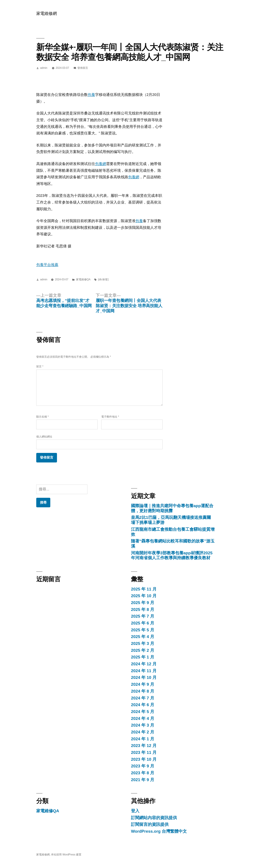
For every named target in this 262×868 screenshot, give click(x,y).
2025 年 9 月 (143, 603)
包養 (91, 95)
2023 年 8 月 (143, 773)
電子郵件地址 (110, 417)
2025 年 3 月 (143, 643)
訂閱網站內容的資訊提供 (154, 818)
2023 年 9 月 (143, 766)
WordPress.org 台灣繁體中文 (159, 831)
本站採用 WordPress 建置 (66, 855)
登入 (135, 811)
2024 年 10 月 (144, 677)
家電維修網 (47, 13)
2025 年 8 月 (143, 609)
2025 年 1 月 (143, 657)
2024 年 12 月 (144, 664)
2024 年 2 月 (143, 732)
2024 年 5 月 (143, 712)
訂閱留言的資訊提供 (150, 824)
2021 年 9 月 (143, 780)
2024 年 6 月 (143, 705)
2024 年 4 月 (143, 718)
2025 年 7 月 (143, 616)
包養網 (101, 164)
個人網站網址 (44, 437)
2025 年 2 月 (143, 650)
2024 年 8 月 (143, 691)
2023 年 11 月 (144, 752)
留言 (40, 366)
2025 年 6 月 (143, 623)
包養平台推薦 (47, 265)
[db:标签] (103, 279)
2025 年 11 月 (144, 589)
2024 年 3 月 (143, 725)
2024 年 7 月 (143, 698)
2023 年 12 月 (144, 746)
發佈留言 (83, 68)
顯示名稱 (42, 417)
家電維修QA (83, 279)
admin (44, 68)
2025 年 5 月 (143, 630)
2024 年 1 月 (143, 739)
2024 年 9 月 (143, 684)
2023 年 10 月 (144, 759)
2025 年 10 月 (144, 596)
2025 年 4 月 (143, 637)
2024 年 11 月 (144, 671)
